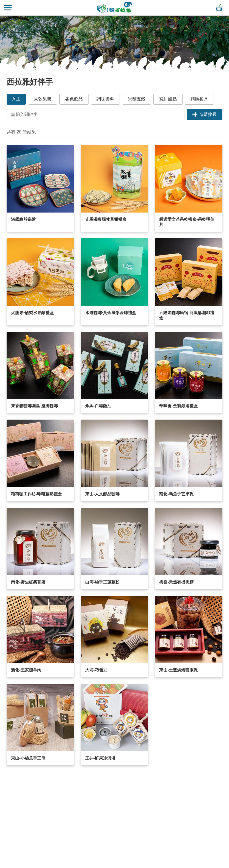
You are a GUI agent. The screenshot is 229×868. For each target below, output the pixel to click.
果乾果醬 (43, 99)
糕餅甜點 (168, 99)
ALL (16, 99)
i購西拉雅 (115, 8)
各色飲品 (74, 99)
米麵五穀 (137, 99)
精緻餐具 (199, 99)
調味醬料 (105, 99)
